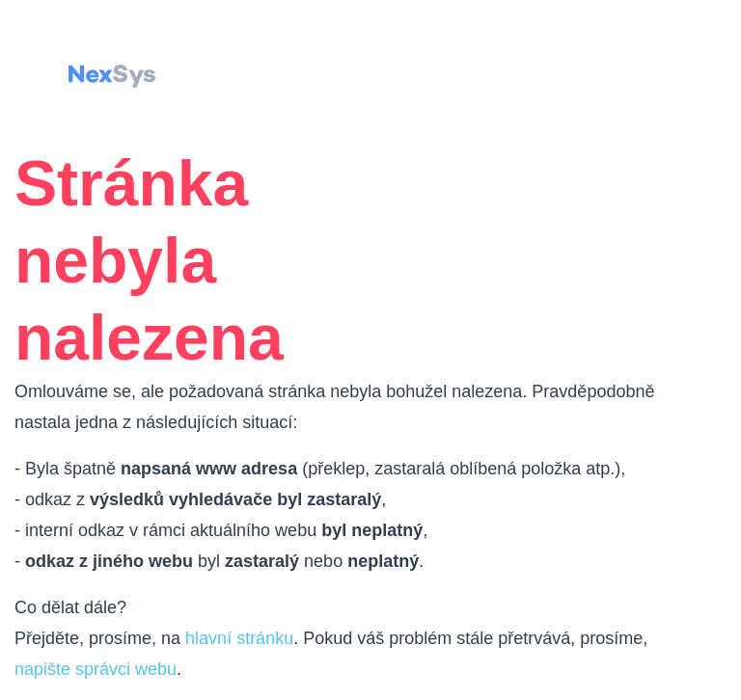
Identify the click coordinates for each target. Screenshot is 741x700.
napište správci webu (96, 669)
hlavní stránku (239, 638)
